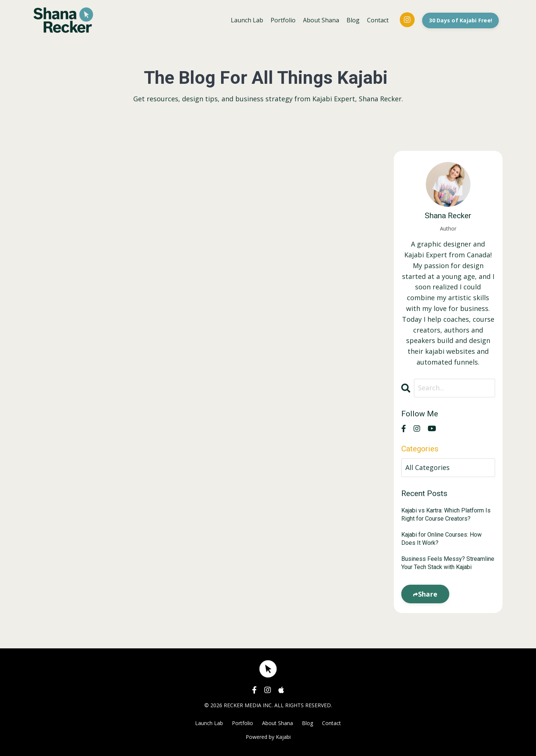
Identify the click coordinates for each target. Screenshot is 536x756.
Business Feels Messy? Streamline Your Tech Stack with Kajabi (448, 563)
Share (428, 594)
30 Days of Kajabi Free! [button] (460, 20)
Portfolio (283, 20)
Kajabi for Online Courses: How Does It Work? (441, 539)
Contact (378, 20)
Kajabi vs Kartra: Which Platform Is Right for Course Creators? (446, 514)
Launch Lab (247, 20)
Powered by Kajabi (268, 737)
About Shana (321, 20)
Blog (353, 20)
